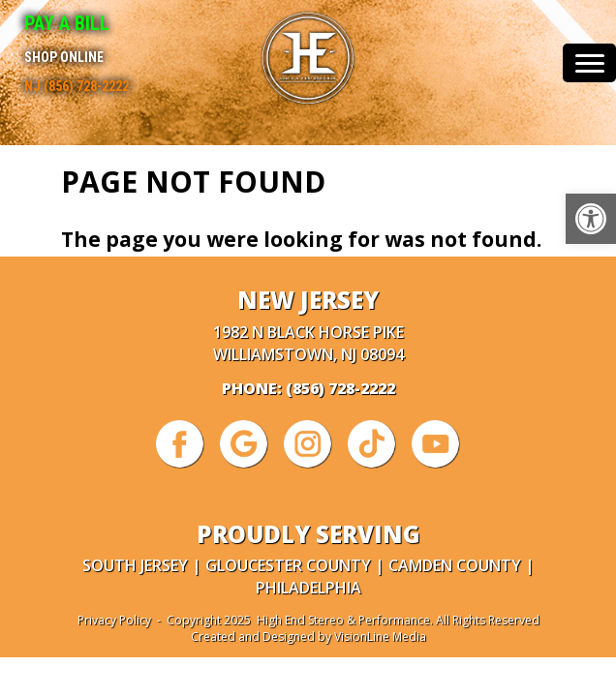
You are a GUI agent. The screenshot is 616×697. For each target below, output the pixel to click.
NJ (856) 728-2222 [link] (77, 86)
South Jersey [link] (135, 565)
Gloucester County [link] (288, 565)
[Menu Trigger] (589, 63)
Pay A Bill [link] (67, 23)
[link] (591, 219)
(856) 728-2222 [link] (340, 388)
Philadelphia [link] (308, 588)
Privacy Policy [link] (114, 620)
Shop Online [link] (64, 57)
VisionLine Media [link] (380, 636)
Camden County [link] (455, 565)
